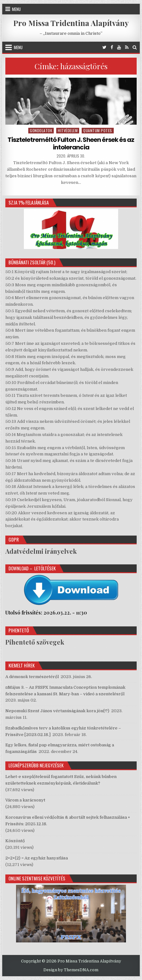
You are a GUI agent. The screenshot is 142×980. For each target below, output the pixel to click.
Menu (16, 9)
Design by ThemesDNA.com (71, 970)
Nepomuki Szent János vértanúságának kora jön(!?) (57, 711)
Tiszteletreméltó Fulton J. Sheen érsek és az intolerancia (71, 143)
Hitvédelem (68, 130)
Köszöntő (15, 841)
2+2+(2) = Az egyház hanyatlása (37, 858)
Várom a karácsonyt (25, 800)
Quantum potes (98, 130)
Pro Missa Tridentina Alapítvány (71, 23)
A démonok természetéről (32, 677)
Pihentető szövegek (35, 642)
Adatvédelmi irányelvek (41, 551)
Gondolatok (41, 130)
